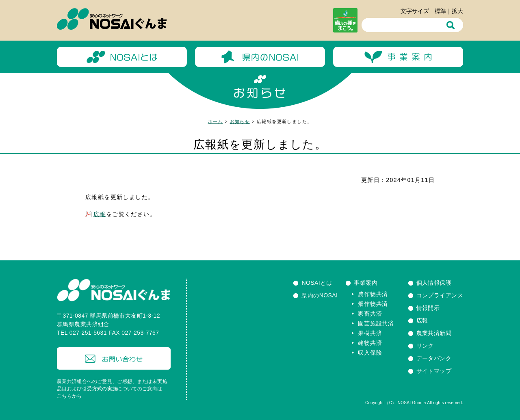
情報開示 (428, 308)
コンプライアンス (440, 295)
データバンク (434, 358)
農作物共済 (373, 294)
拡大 (457, 11)
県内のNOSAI (320, 295)
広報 (100, 214)
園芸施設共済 (376, 323)
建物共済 (370, 343)
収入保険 (370, 353)
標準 (440, 11)
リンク (425, 346)
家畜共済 (370, 314)
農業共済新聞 (434, 333)
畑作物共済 (373, 304)
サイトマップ (434, 371)
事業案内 (366, 283)
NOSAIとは (317, 283)
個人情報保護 (434, 283)
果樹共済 (370, 333)
